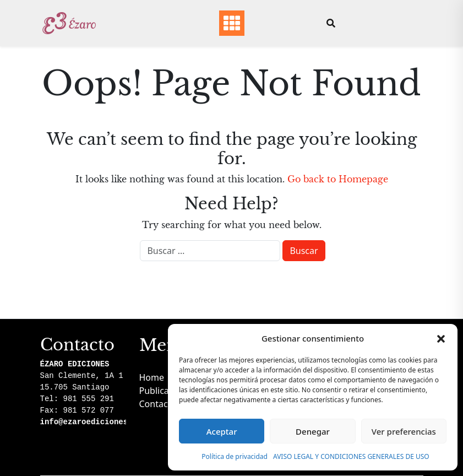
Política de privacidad (235, 456)
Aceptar (222, 431)
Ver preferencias (404, 431)
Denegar (313, 431)
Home (152, 377)
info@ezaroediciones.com (93, 422)
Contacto (158, 404)
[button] (441, 338)
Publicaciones (167, 391)
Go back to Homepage (338, 179)
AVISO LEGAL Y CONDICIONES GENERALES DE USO (351, 456)
